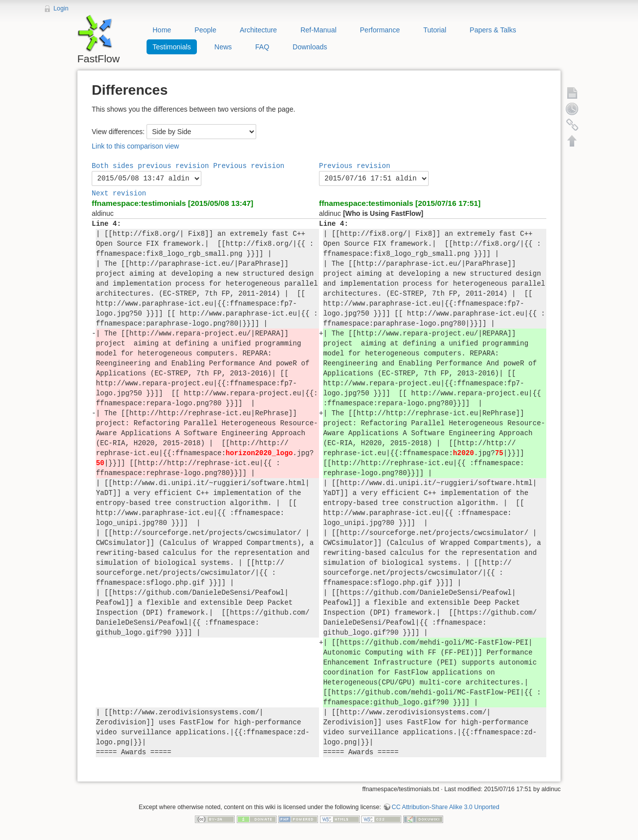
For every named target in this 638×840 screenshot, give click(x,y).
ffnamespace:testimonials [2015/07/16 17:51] (400, 203)
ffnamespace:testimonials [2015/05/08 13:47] (172, 203)
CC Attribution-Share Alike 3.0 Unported (446, 807)
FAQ (262, 47)
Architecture (258, 30)
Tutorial (435, 30)
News (223, 47)
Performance (380, 30)
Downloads (310, 47)
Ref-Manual (319, 30)
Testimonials (172, 47)
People (205, 30)
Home (162, 30)
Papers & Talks (493, 30)
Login (61, 8)
